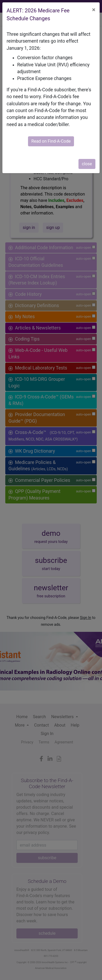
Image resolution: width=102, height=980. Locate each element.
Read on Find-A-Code (51, 141)
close (87, 164)
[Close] (94, 10)
